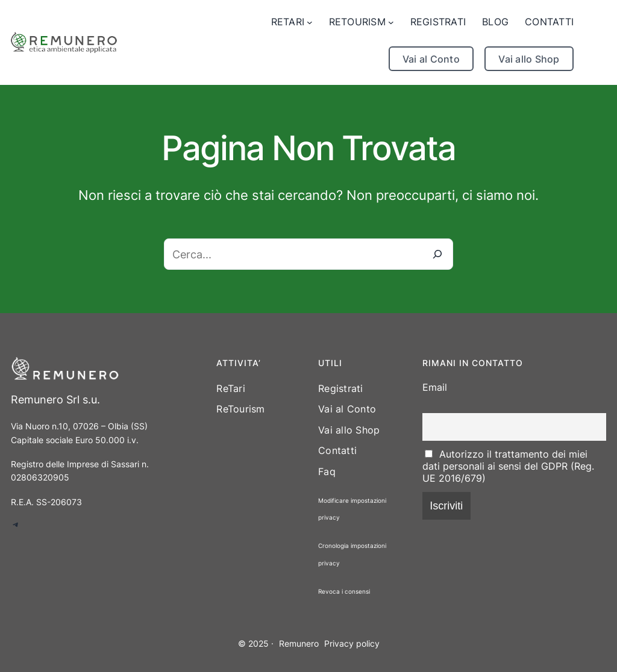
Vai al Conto (431, 59)
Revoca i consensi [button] (344, 591)
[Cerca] (437, 254)
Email (435, 387)
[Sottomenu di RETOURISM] (362, 22)
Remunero (299, 643)
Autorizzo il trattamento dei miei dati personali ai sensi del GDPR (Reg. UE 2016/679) (508, 466)
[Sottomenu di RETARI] (292, 22)
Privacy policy (352, 643)
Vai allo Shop (529, 59)
